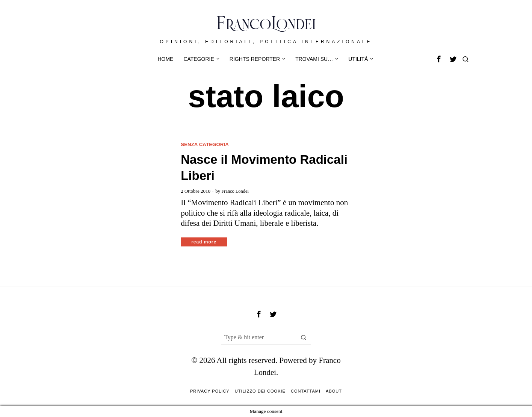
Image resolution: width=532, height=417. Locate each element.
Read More (204, 242)
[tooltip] (439, 59)
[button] (304, 337)
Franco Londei (236, 191)
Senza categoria (206, 144)
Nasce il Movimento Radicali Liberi (264, 168)
